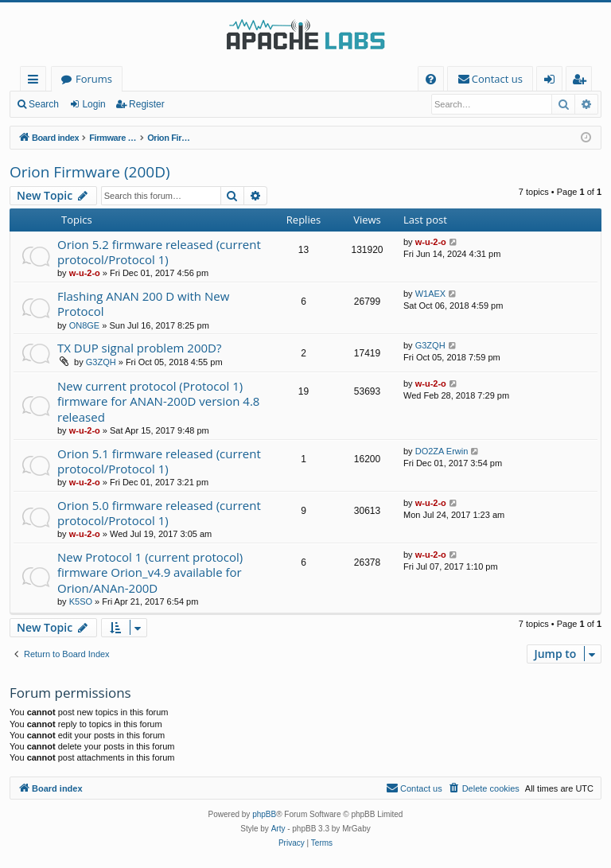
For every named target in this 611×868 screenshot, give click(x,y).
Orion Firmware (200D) (90, 172)
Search (44, 104)
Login (93, 104)
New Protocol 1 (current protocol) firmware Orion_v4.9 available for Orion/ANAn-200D (150, 572)
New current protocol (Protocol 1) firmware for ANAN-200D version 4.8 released (158, 401)
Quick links (36, 82)
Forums (94, 79)
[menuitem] (431, 79)
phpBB (264, 814)
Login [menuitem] (553, 82)
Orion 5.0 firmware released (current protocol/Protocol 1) (159, 513)
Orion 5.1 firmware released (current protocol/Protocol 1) (159, 461)
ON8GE (85, 325)
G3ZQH (101, 362)
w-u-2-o (85, 273)
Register (147, 104)
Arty (278, 829)
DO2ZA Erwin (442, 451)
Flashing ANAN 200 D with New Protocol (143, 304)
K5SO (81, 601)
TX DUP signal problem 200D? (139, 348)
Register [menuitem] (582, 82)
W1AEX (431, 294)
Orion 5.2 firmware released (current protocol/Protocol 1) (159, 252)
